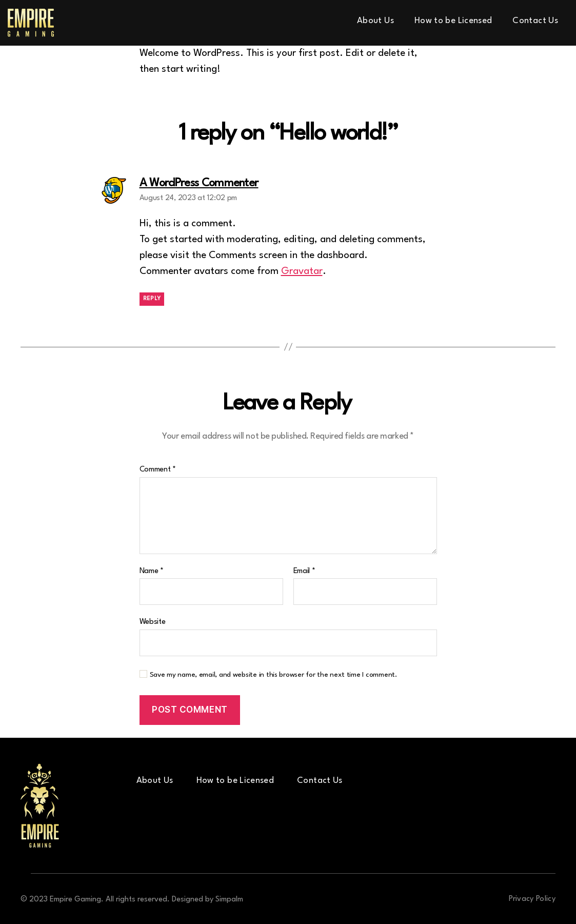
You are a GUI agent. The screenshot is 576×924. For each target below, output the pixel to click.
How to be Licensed (453, 21)
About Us (375, 21)
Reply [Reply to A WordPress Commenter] (152, 299)
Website (153, 622)
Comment (158, 470)
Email (304, 571)
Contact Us (535, 21)
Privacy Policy (532, 899)
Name (152, 571)
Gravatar (302, 271)
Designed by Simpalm (207, 900)
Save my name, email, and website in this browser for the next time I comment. (273, 675)
